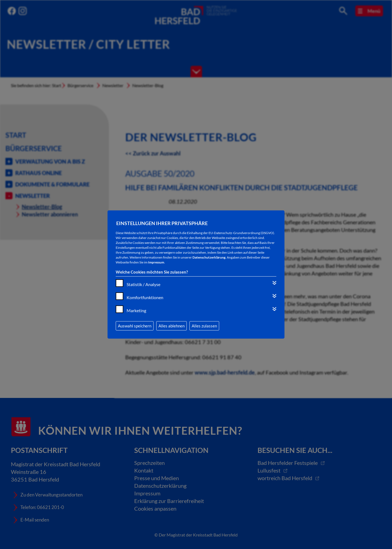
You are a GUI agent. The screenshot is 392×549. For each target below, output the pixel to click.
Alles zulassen (204, 326)
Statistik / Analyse (143, 284)
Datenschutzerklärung (209, 257)
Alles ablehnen (171, 326)
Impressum (156, 262)
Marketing (136, 310)
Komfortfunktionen (145, 297)
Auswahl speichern (135, 326)
